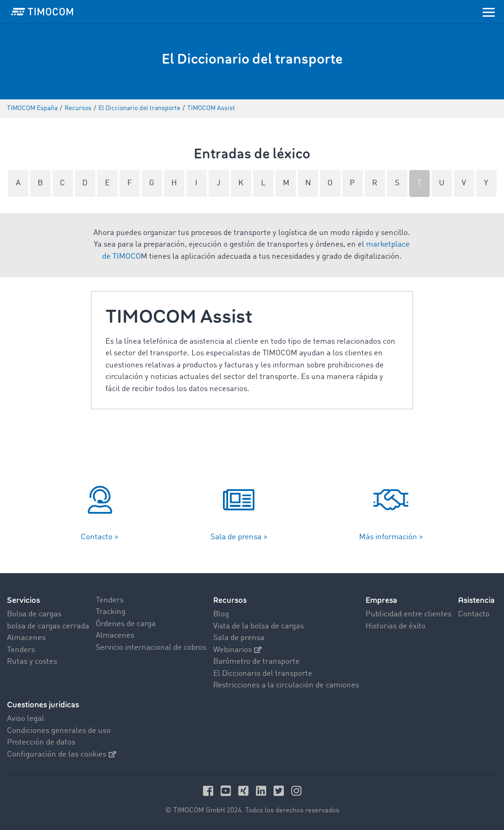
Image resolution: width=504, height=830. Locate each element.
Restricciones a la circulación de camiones (286, 685)
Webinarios (237, 650)
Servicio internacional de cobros (151, 648)
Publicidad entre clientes (409, 614)
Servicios (23, 600)
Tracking (111, 612)
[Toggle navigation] (489, 12)
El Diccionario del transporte (263, 674)
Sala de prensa (239, 638)
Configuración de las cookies (62, 755)
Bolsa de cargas (34, 614)
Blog (221, 614)
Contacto (474, 614)
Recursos (230, 600)
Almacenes (26, 638)
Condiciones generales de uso (59, 731)
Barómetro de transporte (256, 662)
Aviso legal (26, 719)
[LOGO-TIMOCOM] (42, 12)
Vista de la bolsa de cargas (259, 626)
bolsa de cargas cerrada (48, 626)
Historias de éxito (396, 626)
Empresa (381, 600)
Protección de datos (41, 742)
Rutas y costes (32, 662)
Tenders (21, 650)
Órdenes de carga (126, 624)
